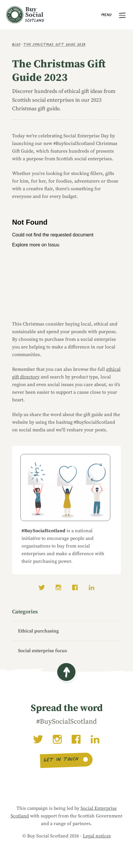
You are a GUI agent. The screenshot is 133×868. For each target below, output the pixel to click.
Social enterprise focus (42, 651)
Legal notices (97, 836)
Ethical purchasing (38, 631)
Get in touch (61, 760)
